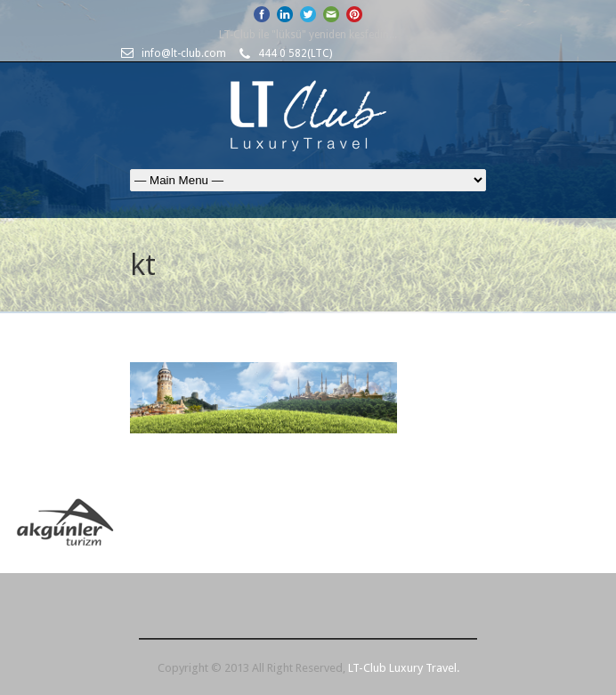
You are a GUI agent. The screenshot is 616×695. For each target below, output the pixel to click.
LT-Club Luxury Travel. (404, 668)
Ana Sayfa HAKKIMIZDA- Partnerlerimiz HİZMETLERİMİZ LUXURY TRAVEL (308, 180)
